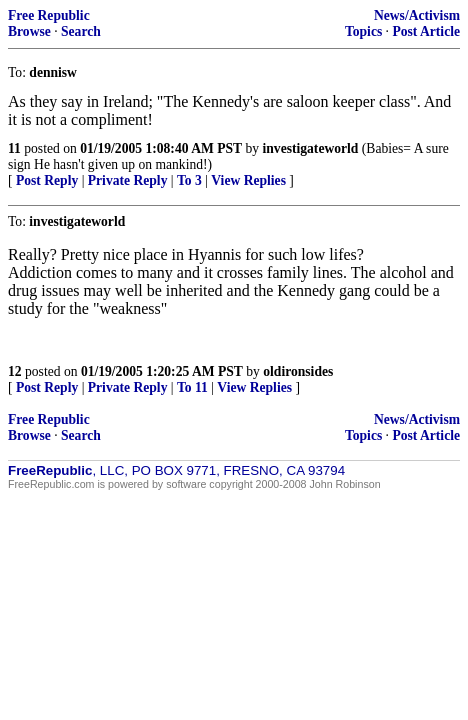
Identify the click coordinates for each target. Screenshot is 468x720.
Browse (29, 31)
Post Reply (47, 180)
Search (81, 31)
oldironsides (298, 371)
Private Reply (128, 180)
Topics (363, 31)
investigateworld (311, 148)
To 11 (192, 387)
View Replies (248, 180)
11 (14, 148)
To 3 (189, 180)
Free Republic (49, 15)
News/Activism (417, 15)
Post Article (426, 31)
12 (15, 371)
